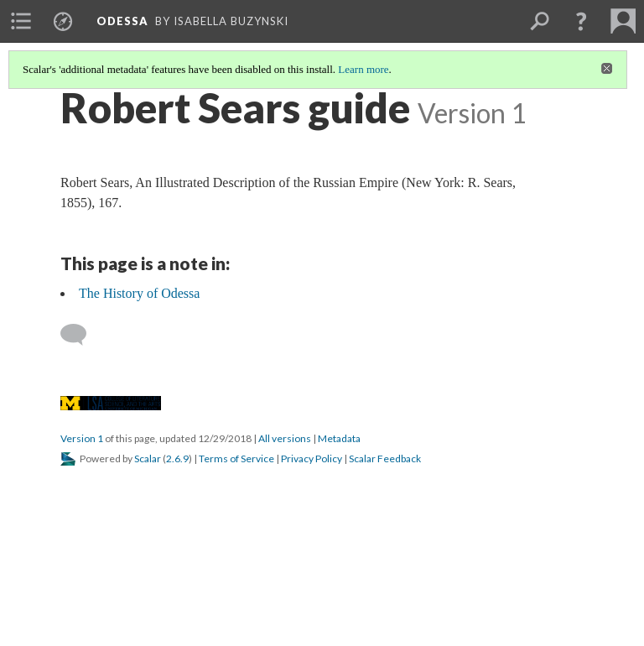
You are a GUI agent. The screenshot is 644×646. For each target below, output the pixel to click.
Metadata (339, 438)
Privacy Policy (312, 458)
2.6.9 (177, 458)
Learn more (363, 69)
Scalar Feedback (385, 458)
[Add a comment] (81, 335)
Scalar (148, 458)
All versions (285, 438)
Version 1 (82, 438)
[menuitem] (21, 21)
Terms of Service (236, 458)
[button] (581, 21)
